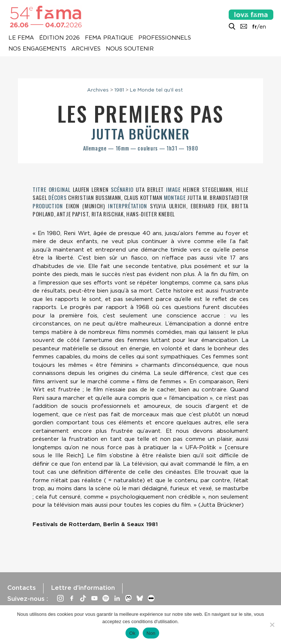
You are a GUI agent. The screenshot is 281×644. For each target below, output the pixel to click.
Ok (132, 633)
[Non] (272, 625)
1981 (119, 90)
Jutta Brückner (140, 133)
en (263, 27)
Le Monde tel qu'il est (156, 90)
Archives (86, 49)
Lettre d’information (83, 588)
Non (151, 633)
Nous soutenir (130, 49)
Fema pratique (109, 38)
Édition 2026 (59, 38)
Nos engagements (37, 49)
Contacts (22, 588)
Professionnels (165, 38)
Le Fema (21, 38)
